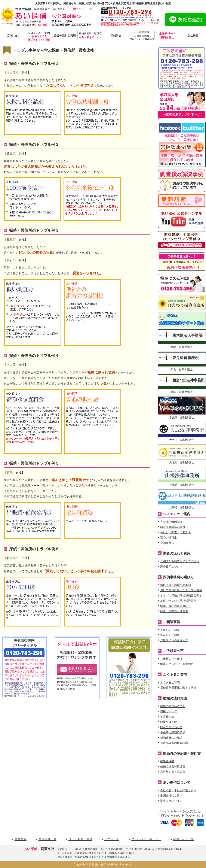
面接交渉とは (169, 722)
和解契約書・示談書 (173, 772)
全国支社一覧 (47, 839)
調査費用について (171, 567)
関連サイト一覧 (184, 839)
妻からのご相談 (170, 635)
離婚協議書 (167, 761)
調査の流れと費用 (65, 36)
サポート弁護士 (167, 36)
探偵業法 (116, 36)
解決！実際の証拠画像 (174, 611)
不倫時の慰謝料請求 (173, 732)
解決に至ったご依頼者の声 (177, 664)
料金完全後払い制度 (173, 527)
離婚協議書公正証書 (173, 767)
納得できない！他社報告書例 (178, 601)
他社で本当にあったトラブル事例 (181, 590)
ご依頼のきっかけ (171, 659)
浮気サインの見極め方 (174, 640)
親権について (169, 711)
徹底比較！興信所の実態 (176, 585)
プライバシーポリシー (146, 839)
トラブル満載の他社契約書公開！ (181, 596)
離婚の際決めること (173, 706)
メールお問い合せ (80, 839)
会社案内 (21, 839)
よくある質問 (142, 36)
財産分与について (171, 727)
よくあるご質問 (170, 682)
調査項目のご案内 (171, 801)
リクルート (112, 839)
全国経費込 (167, 543)
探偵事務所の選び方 (90, 36)
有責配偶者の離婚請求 (174, 743)
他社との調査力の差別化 (176, 532)
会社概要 (193, 36)
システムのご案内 (39, 36)
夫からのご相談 (170, 630)
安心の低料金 (169, 538)
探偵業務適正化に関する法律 (178, 688)
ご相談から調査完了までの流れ (180, 561)
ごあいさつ (13, 36)
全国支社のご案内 (171, 796)
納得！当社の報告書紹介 (176, 606)
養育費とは (167, 717)
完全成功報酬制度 (171, 522)
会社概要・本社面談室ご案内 (178, 790)
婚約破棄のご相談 (171, 738)
